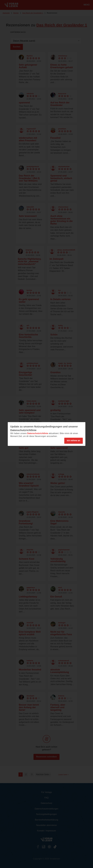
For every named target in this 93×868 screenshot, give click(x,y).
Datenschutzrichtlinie (38, 433)
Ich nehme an (73, 440)
